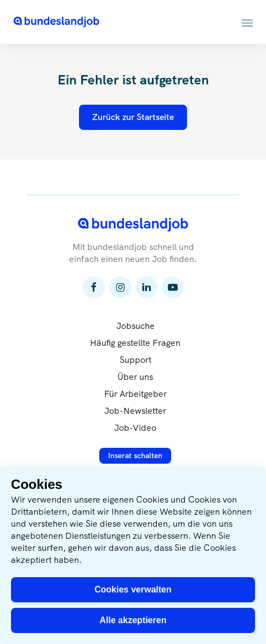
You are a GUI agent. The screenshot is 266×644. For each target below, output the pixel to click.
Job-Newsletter (135, 411)
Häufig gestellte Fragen (135, 343)
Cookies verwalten (133, 589)
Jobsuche (135, 326)
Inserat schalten (135, 455)
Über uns (135, 377)
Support (135, 360)
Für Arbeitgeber (135, 394)
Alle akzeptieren (133, 620)
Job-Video (135, 428)
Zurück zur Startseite (133, 117)
